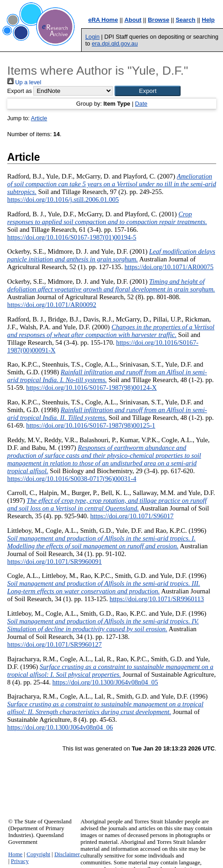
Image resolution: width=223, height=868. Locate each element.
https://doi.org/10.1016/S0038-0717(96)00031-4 (72, 479)
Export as (20, 91)
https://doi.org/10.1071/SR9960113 (157, 599)
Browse (158, 20)
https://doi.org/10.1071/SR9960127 (54, 644)
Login (92, 37)
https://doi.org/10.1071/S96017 (132, 516)
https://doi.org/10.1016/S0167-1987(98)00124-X (91, 388)
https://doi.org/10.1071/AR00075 (169, 267)
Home (15, 854)
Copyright (38, 854)
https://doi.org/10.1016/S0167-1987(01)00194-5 (72, 237)
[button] (148, 91)
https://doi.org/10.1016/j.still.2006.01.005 (63, 199)
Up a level (24, 82)
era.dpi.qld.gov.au (115, 43)
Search (185, 20)
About (133, 20)
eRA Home (103, 20)
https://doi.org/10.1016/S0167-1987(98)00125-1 (91, 425)
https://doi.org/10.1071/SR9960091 (54, 562)
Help (208, 20)
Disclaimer (67, 854)
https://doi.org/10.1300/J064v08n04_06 (60, 727)
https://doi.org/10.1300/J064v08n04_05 (105, 682)
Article (39, 118)
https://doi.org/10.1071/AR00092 (52, 305)
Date (141, 104)
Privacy (20, 861)
